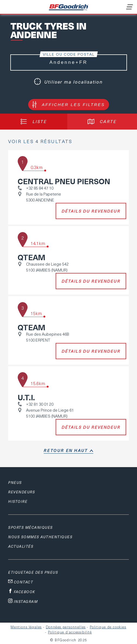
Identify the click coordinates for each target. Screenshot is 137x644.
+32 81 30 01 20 (40, 404)
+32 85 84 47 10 (40, 188)
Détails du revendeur (91, 211)
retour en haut (66, 450)
